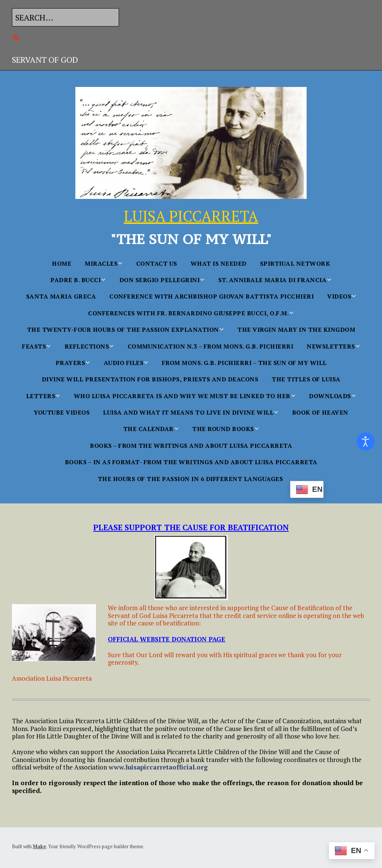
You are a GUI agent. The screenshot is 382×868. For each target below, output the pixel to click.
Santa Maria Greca (61, 296)
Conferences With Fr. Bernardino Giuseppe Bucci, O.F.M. (188, 313)
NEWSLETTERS (331, 346)
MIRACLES (101, 263)
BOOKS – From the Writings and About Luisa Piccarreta (191, 446)
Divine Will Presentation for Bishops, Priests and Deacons (150, 379)
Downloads (330, 396)
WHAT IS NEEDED (219, 263)
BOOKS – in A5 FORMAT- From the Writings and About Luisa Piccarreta (191, 462)
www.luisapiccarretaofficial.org (158, 767)
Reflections (87, 346)
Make (40, 846)
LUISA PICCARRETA (191, 216)
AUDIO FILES (124, 363)
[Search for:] (65, 17)
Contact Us (157, 263)
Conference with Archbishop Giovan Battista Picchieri (212, 296)
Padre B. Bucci (76, 280)
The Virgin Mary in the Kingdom (296, 330)
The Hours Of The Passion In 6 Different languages (190, 479)
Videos (339, 296)
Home (62, 263)
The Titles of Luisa (306, 379)
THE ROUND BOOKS (223, 429)
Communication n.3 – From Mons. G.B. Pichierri (211, 346)
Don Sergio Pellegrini (160, 280)
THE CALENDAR (148, 429)
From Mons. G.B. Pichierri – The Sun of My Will (244, 363)
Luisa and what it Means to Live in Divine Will (188, 412)
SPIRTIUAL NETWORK (295, 263)
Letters (41, 396)
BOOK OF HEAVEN (320, 412)
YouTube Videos (62, 412)
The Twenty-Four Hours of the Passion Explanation (123, 330)
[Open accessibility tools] (366, 441)
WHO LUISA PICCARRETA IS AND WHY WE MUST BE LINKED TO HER (182, 396)
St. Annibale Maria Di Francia (273, 280)
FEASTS (34, 346)
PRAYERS (71, 363)
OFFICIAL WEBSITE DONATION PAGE (167, 639)
